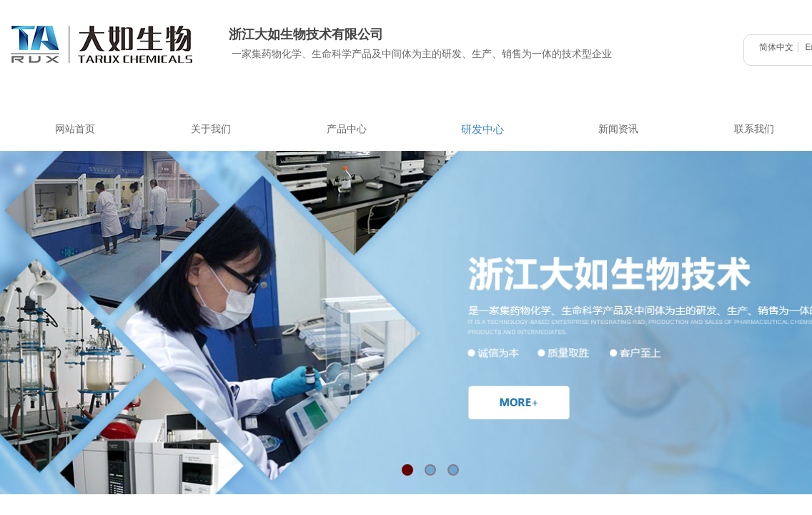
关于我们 (211, 129)
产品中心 (347, 129)
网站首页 (75, 129)
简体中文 (776, 47)
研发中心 (482, 129)
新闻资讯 (618, 129)
